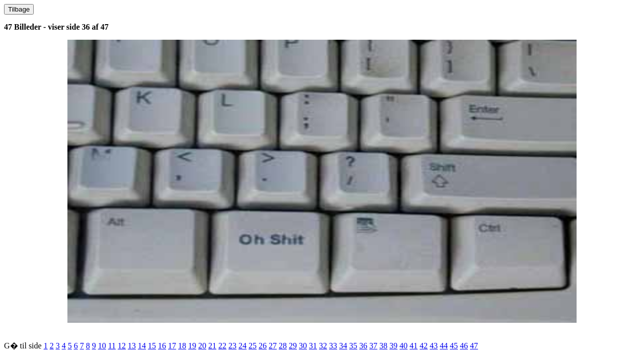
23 (232, 346)
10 (102, 346)
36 (363, 346)
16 (162, 346)
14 (142, 346)
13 (132, 346)
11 (112, 346)
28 (283, 346)
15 (152, 346)
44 (444, 346)
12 (122, 346)
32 (323, 346)
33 (333, 346)
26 (263, 346)
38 (383, 346)
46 (464, 346)
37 (373, 346)
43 (434, 346)
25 (253, 346)
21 (212, 346)
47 (474, 346)
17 (172, 346)
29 (293, 346)
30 (303, 346)
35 (353, 346)
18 (182, 346)
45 (454, 346)
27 (273, 346)
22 (222, 346)
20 (202, 346)
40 (404, 346)
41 (414, 346)
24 (243, 346)
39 (393, 346)
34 (343, 346)
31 (313, 346)
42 (424, 346)
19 (192, 346)
